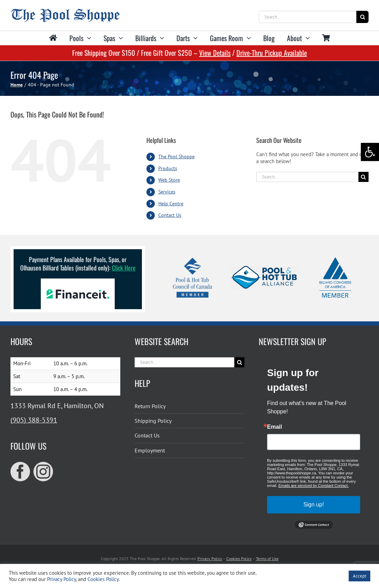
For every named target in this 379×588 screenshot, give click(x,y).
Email (275, 427)
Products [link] (168, 168)
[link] (370, 152)
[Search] (362, 17)
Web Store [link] (169, 180)
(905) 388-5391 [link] (34, 420)
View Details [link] (215, 53)
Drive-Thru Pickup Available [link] (272, 53)
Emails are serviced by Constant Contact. (313, 486)
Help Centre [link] (171, 204)
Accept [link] (359, 576)
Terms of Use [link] (267, 559)
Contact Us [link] (170, 215)
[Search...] (308, 17)
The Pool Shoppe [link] (176, 156)
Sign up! (314, 505)
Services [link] (167, 192)
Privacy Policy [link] (210, 559)
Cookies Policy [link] (239, 559)
